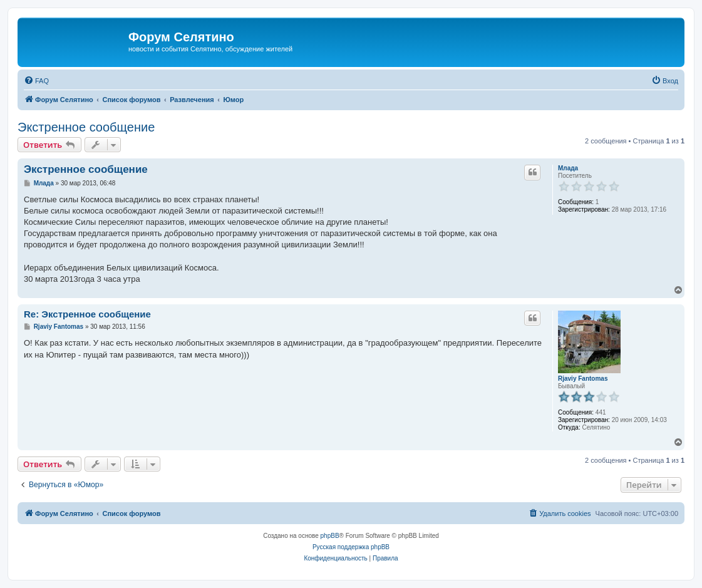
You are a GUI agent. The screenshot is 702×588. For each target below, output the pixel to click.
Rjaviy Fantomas (583, 379)
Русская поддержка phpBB (351, 547)
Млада (568, 168)
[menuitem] (36, 81)
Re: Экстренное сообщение (87, 314)
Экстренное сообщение (86, 127)
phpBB (330, 536)
